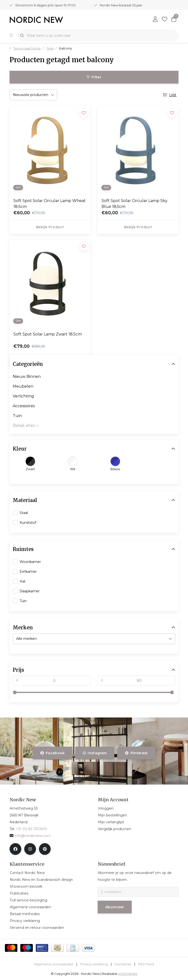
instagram (95, 753)
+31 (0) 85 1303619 (31, 829)
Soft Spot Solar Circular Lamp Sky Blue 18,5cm (135, 204)
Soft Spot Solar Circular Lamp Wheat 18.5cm (50, 204)
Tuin (17, 416)
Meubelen (23, 386)
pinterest (136, 753)
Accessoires (24, 406)
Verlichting (23, 396)
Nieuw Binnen (27, 376)
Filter (94, 77)
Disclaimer (123, 964)
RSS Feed (146, 964)
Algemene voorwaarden (54, 964)
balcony (66, 48)
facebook (53, 753)
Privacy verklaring (94, 964)
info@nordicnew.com (30, 836)
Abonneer (115, 907)
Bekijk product (50, 227)
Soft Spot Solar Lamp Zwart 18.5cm (48, 334)
